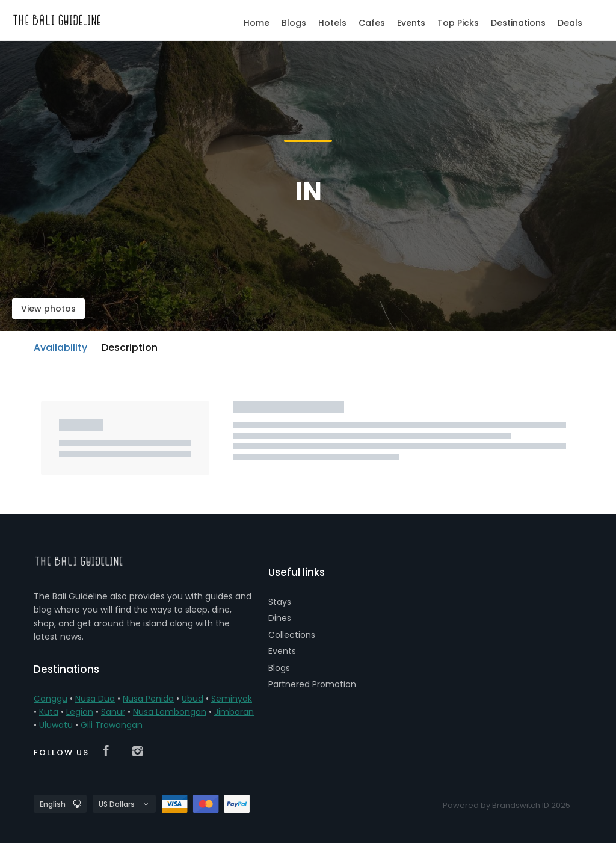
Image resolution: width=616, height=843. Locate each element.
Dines (280, 618)
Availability (60, 347)
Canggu (51, 699)
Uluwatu (56, 725)
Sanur (113, 712)
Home (257, 23)
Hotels (332, 23)
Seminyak (232, 699)
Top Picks (458, 23)
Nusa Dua (95, 699)
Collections (292, 635)
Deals (570, 23)
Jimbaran (234, 712)
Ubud (192, 699)
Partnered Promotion (312, 684)
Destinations (518, 23)
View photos (48, 309)
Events (282, 651)
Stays (280, 602)
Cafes (372, 23)
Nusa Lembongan (170, 712)
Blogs (279, 668)
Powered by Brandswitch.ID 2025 (507, 805)
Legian (80, 712)
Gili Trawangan (112, 725)
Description (130, 347)
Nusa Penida (148, 699)
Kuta (49, 712)
